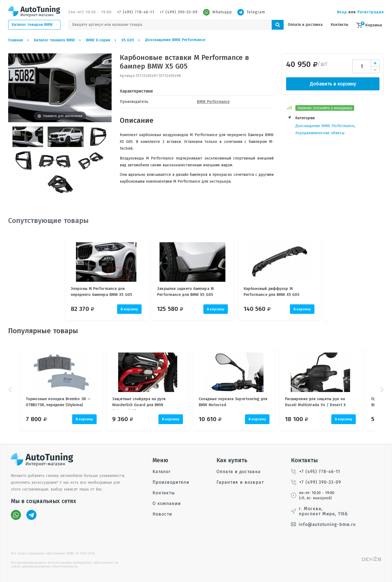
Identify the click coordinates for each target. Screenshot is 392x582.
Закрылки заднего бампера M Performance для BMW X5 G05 (189, 292)
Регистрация (371, 12)
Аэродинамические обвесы (320, 133)
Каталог (162, 472)
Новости (162, 514)
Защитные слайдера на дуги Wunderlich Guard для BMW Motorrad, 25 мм (142, 403)
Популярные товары (43, 331)
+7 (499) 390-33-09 (179, 12)
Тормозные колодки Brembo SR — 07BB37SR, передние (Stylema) (58, 402)
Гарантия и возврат (240, 482)
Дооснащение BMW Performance (325, 126)
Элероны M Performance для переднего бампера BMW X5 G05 (101, 292)
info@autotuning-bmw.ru (323, 524)
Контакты (339, 25)
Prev (11, 390)
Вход (342, 12)
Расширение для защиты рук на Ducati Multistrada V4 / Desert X (326, 402)
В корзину (129, 309)
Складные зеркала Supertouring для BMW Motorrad (240, 402)
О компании (167, 503)
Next (381, 390)
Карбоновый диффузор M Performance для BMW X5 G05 (278, 292)
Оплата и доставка (305, 25)
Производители (171, 482)
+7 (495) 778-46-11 (136, 12)
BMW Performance (213, 102)
